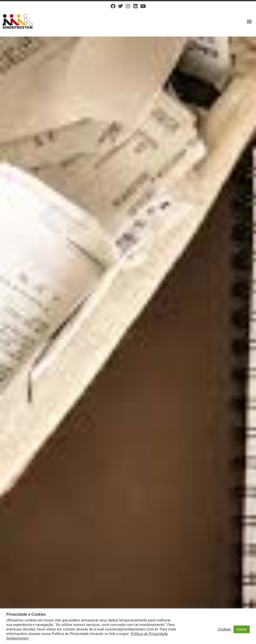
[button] (249, 21)
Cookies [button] (224, 629)
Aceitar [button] (242, 629)
